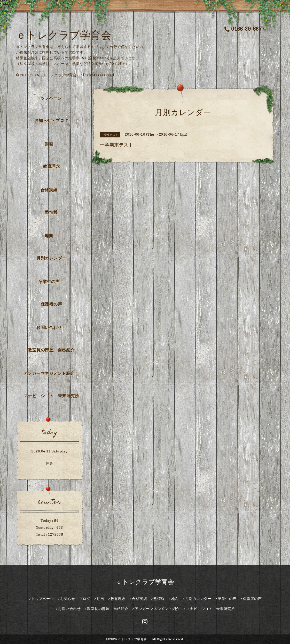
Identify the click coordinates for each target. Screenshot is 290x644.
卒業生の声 (49, 282)
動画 (49, 144)
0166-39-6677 (245, 29)
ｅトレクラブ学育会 (69, 35)
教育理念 (51, 166)
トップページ (49, 98)
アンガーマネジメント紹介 (49, 373)
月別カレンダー (51, 258)
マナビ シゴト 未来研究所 (52, 396)
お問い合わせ (49, 327)
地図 (49, 236)
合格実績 (49, 190)
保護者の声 (52, 304)
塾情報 (51, 212)
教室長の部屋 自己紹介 (51, 350)
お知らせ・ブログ (51, 120)
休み (49, 463)
